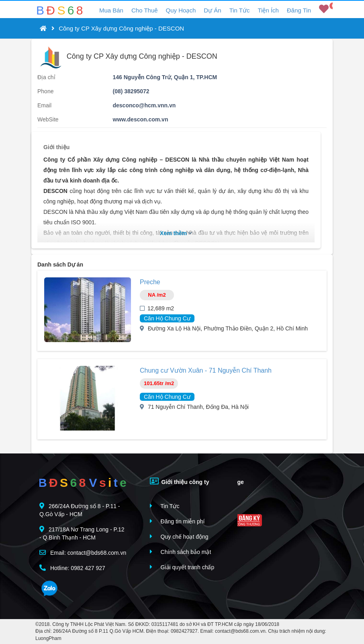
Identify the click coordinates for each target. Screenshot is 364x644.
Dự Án (212, 10)
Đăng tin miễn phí (177, 521)
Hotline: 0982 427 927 (72, 568)
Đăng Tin (299, 10)
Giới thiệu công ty (180, 481)
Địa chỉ (46, 77)
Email (44, 105)
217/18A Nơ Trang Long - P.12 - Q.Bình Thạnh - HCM (82, 533)
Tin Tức (240, 10)
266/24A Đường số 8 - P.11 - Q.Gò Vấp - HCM (80, 510)
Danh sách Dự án (60, 265)
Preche (150, 282)
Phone (45, 91)
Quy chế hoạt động (179, 536)
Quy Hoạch (181, 10)
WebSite (48, 119)
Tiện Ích (268, 10)
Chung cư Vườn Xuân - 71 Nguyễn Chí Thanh (206, 370)
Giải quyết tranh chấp (182, 567)
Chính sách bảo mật (181, 552)
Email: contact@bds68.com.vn (83, 553)
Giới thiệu (56, 147)
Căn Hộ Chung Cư (167, 318)
